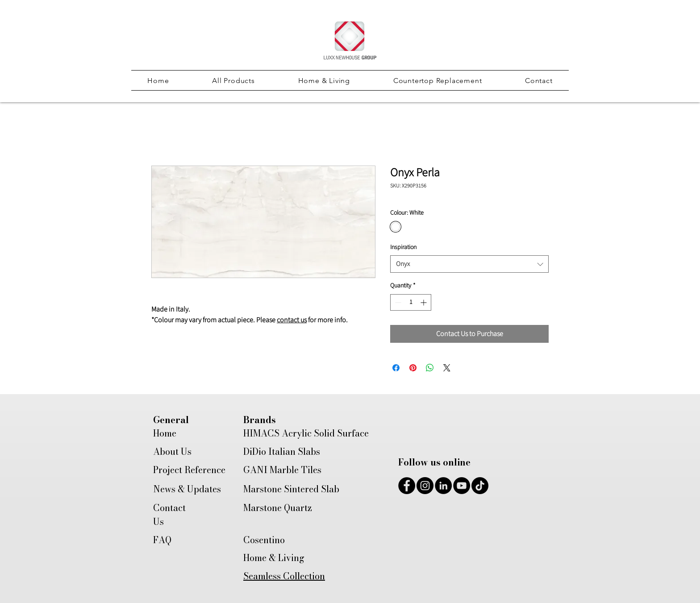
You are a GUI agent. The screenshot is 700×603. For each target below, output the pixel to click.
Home (165, 433)
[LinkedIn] (443, 486)
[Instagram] (425, 486)
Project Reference (189, 470)
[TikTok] (480, 486)
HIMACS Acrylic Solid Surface (306, 433)
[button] (233, 80)
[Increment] (424, 302)
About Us (172, 451)
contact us (292, 320)
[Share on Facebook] (396, 368)
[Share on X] (447, 368)
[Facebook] (407, 486)
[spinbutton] (411, 302)
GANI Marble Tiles (282, 470)
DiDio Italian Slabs (282, 451)
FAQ (162, 540)
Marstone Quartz (278, 508)
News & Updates (187, 489)
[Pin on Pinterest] (413, 368)
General (171, 420)
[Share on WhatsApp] (430, 368)
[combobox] (469, 264)
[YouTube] (462, 486)
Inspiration (403, 247)
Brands (260, 420)
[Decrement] (397, 302)
